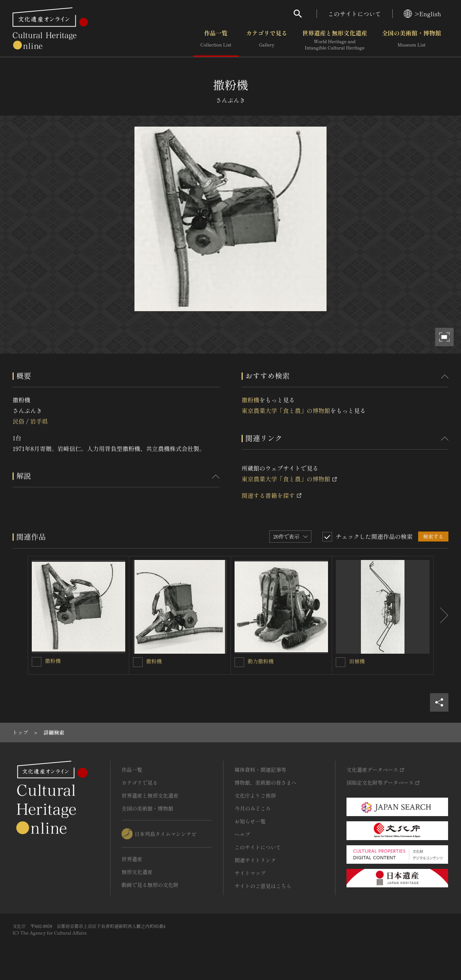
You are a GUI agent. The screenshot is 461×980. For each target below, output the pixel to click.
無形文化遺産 (137, 872)
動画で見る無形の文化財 (150, 885)
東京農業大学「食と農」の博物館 (286, 410)
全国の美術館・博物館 (412, 40)
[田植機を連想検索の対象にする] (341, 662)
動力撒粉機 (261, 661)
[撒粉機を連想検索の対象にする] (37, 662)
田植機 (357, 661)
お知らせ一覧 (250, 821)
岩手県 (39, 421)
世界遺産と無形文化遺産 (335, 40)
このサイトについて (355, 14)
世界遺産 (132, 859)
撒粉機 (250, 400)
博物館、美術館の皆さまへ (266, 783)
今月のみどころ (253, 808)
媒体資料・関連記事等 (260, 770)
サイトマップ (250, 873)
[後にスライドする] (441, 615)
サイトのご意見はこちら (263, 886)
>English (422, 14)
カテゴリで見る (267, 40)
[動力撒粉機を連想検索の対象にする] (239, 662)
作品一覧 (216, 40)
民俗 (18, 421)
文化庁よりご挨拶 (255, 795)
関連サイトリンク (255, 860)
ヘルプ (242, 834)
